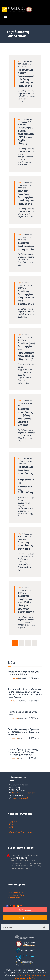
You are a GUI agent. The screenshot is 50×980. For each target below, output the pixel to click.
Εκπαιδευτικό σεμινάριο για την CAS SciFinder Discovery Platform (23, 732)
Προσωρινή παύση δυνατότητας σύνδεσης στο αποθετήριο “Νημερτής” (27, 78)
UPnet (11, 824)
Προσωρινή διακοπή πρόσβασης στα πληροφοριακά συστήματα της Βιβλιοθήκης (26, 480)
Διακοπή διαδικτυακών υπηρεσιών (26, 246)
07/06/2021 (22, 285)
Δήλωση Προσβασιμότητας (20, 832)
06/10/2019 (22, 403)
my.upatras (13, 821)
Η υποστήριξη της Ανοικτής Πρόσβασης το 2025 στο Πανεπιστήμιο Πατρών (23, 752)
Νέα (19, 61)
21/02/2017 (22, 537)
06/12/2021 (22, 237)
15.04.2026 (22, 758)
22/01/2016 (22, 590)
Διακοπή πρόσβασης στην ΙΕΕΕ (25, 545)
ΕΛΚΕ (11, 827)
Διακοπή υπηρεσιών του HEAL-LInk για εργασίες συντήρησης (26, 604)
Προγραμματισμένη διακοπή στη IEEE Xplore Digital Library (27, 135)
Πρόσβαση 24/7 (25, 918)
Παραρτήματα (29, 793)
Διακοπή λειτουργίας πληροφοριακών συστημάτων (26, 297)
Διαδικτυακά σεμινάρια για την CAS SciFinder (23, 673)
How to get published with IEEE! (22, 713)
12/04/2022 (22, 185)
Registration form (16, 895)
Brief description (16, 892)
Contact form (14, 898)
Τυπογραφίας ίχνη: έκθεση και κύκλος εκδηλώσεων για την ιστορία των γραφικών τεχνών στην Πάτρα (25, 693)
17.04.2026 (22, 718)
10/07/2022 (22, 122)
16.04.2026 (22, 738)
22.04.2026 (22, 678)
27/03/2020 (22, 337)
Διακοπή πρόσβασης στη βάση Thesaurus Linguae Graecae (25, 417)
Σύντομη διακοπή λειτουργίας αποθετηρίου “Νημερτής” (26, 197)
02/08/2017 (22, 461)
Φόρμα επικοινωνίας (21, 798)
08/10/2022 (22, 64)
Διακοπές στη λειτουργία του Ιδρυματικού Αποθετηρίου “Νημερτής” (26, 351)
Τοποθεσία (17, 793)
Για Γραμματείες (25, 910)
